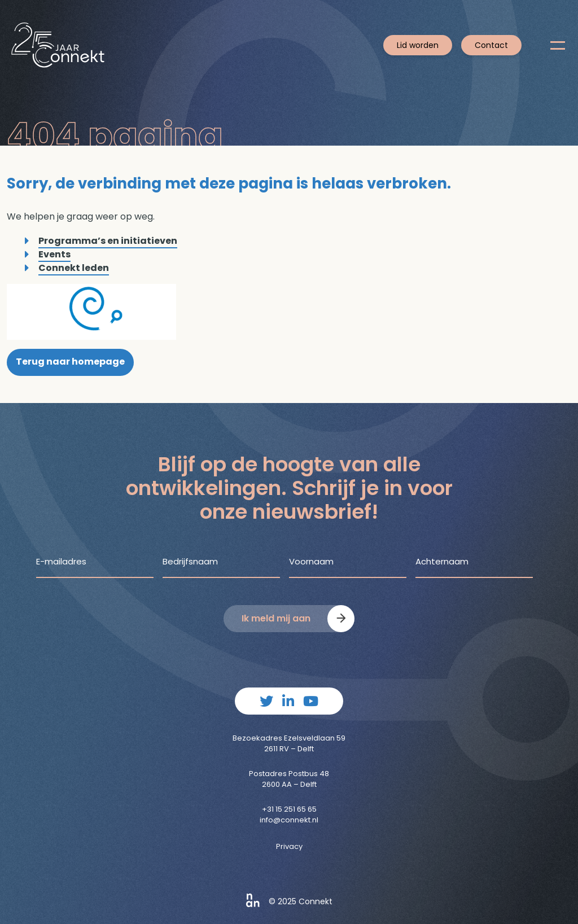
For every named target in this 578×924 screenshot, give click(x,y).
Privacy (289, 846)
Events (54, 254)
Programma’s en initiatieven (108, 241)
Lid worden (418, 45)
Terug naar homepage (70, 362)
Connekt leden (74, 268)
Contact (491, 45)
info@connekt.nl (289, 820)
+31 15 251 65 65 (289, 809)
